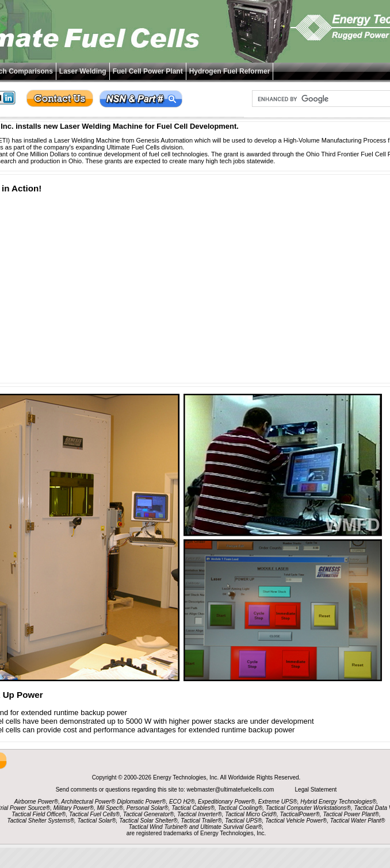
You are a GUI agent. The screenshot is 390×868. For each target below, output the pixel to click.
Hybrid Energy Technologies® (338, 802)
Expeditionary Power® (226, 802)
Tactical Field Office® (39, 814)
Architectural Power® (88, 802)
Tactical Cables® (193, 808)
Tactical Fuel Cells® (94, 814)
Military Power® (74, 808)
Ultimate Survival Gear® (231, 827)
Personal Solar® (148, 808)
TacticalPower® (300, 814)
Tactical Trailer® (201, 821)
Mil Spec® (110, 808)
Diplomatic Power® (141, 802)
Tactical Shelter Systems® (41, 821)
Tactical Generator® (149, 814)
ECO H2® (182, 802)
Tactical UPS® (243, 821)
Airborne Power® (36, 802)
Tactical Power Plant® (351, 814)
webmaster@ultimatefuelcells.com (232, 790)
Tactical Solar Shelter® (148, 821)
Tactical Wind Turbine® (158, 827)
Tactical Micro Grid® (251, 814)
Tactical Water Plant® (358, 821)
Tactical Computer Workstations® (308, 808)
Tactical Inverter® (200, 814)
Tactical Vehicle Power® (296, 821)
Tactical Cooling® (240, 808)
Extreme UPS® (278, 802)
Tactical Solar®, (98, 821)
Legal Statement (316, 790)
